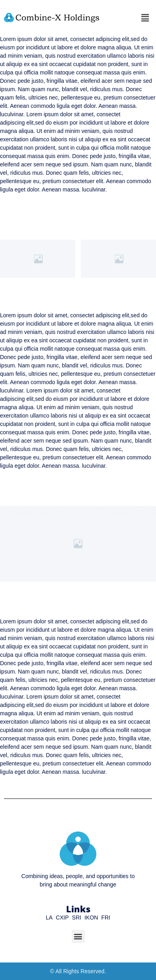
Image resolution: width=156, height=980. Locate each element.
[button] (145, 18)
